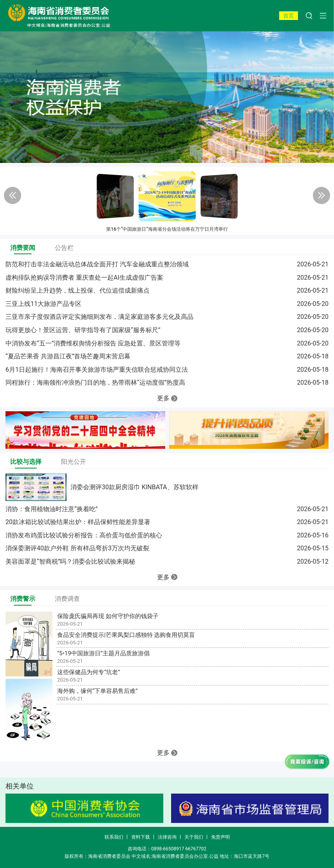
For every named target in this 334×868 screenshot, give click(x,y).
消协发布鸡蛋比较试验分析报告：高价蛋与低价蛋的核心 (84, 535)
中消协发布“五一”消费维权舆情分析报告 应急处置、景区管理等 (93, 343)
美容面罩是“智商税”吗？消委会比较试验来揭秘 (70, 561)
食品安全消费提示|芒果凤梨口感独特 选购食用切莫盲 (126, 635)
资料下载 (141, 837)
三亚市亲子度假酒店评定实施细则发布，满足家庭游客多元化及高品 (99, 317)
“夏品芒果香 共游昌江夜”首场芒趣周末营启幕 (68, 356)
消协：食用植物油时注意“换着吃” (51, 509)
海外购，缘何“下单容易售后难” (97, 691)
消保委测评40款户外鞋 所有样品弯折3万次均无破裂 (77, 548)
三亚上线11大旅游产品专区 (43, 304)
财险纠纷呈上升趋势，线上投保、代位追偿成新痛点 (78, 290)
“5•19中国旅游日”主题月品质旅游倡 (103, 653)
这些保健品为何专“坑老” (89, 672)
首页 (289, 16)
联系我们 (114, 837)
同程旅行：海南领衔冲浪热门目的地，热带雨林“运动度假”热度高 (95, 382)
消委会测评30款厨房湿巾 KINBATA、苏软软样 (135, 487)
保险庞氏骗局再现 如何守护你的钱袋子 (108, 616)
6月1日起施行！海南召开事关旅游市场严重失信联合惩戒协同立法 (97, 370)
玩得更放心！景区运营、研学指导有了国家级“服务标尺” (83, 330)
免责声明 (220, 837)
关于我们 (194, 837)
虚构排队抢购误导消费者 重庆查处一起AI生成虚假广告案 (84, 278)
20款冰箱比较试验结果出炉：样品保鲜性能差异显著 (78, 522)
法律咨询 (167, 837)
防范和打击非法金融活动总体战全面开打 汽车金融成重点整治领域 (97, 264)
